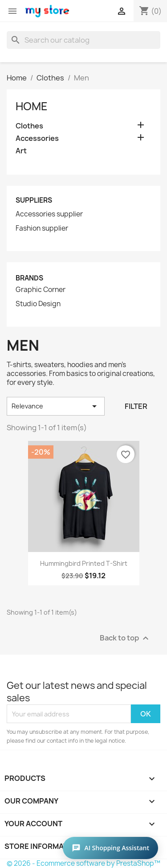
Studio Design (38, 304)
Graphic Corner (41, 290)
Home (32, 106)
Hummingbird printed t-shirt (84, 563)
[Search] (83, 40)
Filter (136, 406)
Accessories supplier (49, 214)
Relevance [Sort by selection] (56, 406)
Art (21, 151)
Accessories (37, 138)
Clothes (29, 126)
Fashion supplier (42, 228)
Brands (29, 278)
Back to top (125, 638)
